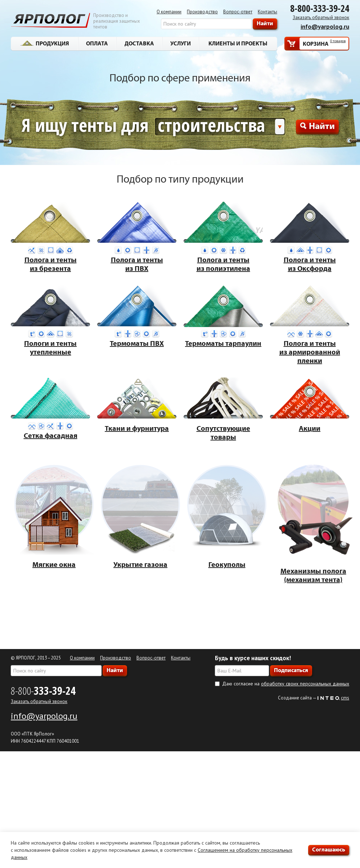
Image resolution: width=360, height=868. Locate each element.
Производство (202, 12)
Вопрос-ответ (238, 12)
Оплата (97, 43)
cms (345, 698)
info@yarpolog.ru (325, 27)
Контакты (267, 12)
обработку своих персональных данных (305, 684)
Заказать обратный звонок (321, 17)
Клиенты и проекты (238, 43)
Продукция (45, 43)
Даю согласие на (286, 684)
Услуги (181, 43)
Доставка (139, 43)
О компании (169, 12)
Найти (317, 126)
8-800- (43, 691)
